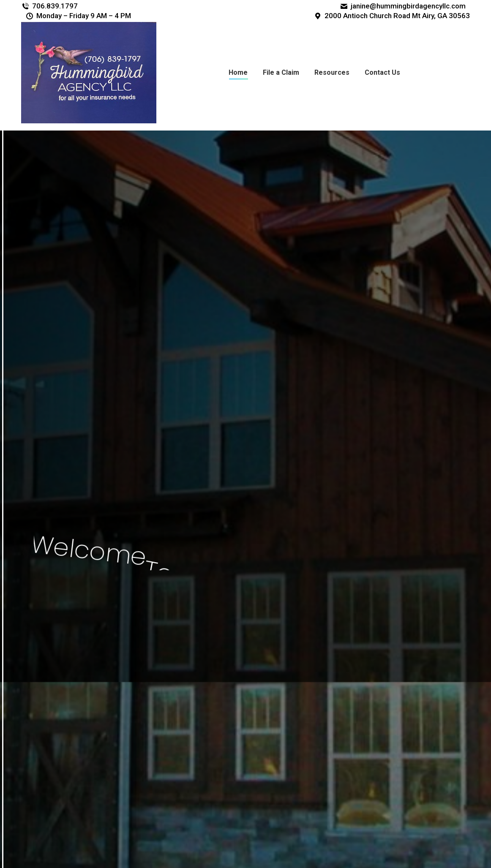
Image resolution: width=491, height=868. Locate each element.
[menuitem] (238, 73)
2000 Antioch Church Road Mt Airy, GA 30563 (392, 16)
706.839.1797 (49, 6)
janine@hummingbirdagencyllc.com (403, 6)
